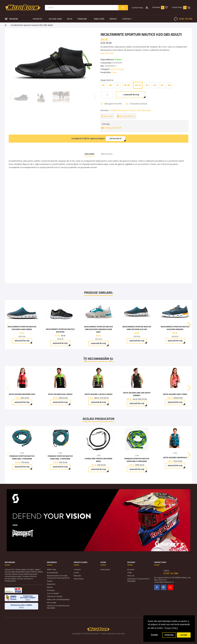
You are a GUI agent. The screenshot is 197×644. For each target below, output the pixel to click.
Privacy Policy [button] (171, 628)
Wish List (131, 576)
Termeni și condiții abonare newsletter (58, 607)
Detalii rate (116, 139)
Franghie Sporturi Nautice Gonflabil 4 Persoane (22, 457)
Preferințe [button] (169, 635)
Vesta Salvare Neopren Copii (22, 394)
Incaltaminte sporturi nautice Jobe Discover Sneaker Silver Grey (98, 329)
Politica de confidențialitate (58, 600)
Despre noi (51, 584)
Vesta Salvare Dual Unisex (60, 394)
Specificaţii (107, 154)
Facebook (157, 587)
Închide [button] (155, 635)
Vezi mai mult (107, 53)
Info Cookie (51, 603)
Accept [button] (184, 635)
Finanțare (51, 590)
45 (169, 85)
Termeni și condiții (54, 596)
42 (147, 85)
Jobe (114, 72)
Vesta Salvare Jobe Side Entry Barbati (137, 394)
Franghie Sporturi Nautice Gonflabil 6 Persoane (137, 460)
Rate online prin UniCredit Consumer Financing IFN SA (58, 577)
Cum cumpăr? (53, 593)
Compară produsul (138, 104)
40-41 (138, 85)
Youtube (170, 587)
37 (118, 85)
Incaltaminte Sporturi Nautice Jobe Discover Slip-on (137, 328)
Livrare (76, 573)
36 (110, 85)
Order (130, 573)
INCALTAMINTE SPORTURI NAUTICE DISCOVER (60, 330)
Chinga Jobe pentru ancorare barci (98, 460)
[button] (189, 325)
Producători (105, 570)
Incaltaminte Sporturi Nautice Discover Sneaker (175, 328)
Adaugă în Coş (132, 95)
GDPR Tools (51, 570)
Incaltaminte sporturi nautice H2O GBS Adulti (32, 25)
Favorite (156, 7)
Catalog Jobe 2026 (112, 128)
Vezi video (107, 116)
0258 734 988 (186, 19)
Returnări (77, 576)
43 (154, 85)
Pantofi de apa (117, 69)
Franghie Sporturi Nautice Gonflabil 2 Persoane (60, 457)
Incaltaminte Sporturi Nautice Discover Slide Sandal (22, 328)
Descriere (90, 154)
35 (103, 85)
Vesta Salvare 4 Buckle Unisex (98, 394)
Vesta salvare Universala (175, 457)
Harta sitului (79, 579)
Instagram (164, 587)
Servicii (50, 587)
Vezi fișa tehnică (126, 116)
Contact (77, 570)
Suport (50, 581)
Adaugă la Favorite (113, 104)
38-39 (127, 85)
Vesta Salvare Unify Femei (175, 394)
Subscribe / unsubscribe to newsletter (139, 580)
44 (162, 85)
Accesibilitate (52, 573)
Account (131, 570)
